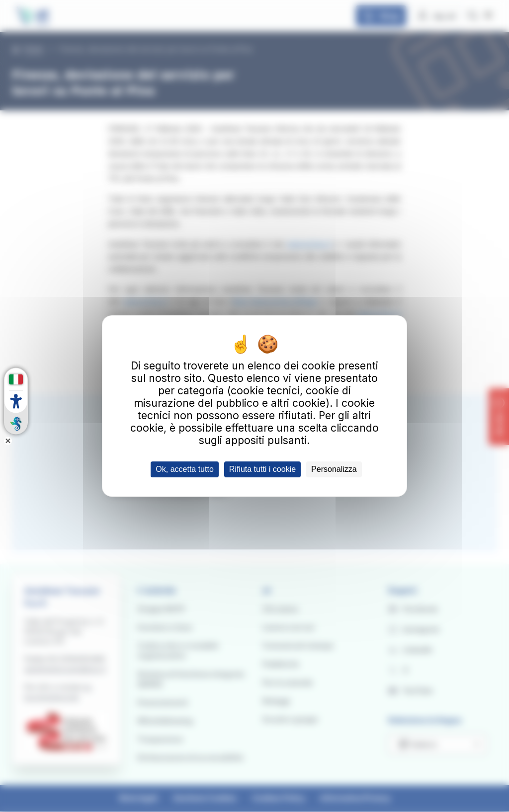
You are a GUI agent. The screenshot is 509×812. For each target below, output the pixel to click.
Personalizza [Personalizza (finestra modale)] (334, 469)
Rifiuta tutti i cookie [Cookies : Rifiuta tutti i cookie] (262, 469)
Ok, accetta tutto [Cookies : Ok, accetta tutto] (185, 469)
